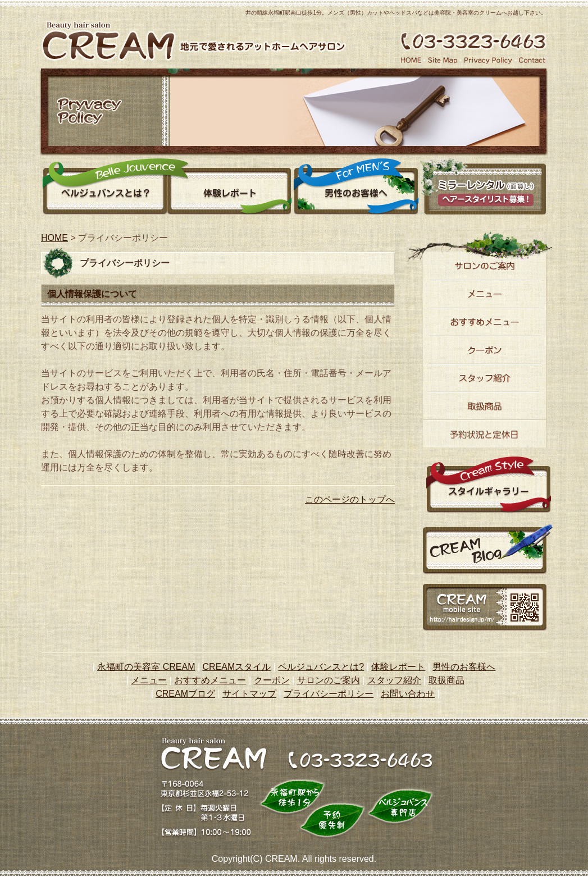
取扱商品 (446, 680)
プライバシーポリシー (329, 694)
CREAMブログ (185, 694)
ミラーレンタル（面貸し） (483, 186)
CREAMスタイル (237, 667)
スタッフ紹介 (485, 378)
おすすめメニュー (485, 322)
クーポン (485, 350)
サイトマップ (249, 694)
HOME (54, 238)
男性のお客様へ (356, 186)
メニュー (485, 294)
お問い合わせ (408, 694)
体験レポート (230, 186)
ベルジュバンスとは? (321, 667)
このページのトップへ (350, 499)
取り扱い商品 (485, 406)
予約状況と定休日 (485, 434)
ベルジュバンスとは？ (104, 186)
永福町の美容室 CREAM (146, 667)
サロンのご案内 (485, 266)
